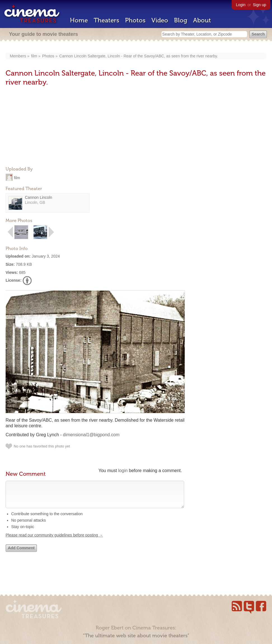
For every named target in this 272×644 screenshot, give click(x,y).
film (34, 56)
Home (79, 20)
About (202, 20)
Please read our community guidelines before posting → (54, 541)
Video (160, 20)
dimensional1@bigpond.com (91, 435)
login (123, 471)
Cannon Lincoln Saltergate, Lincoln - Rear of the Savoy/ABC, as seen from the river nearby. (139, 56)
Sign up (260, 5)
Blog (181, 20)
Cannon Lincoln (38, 197)
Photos (135, 20)
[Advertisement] (48, 127)
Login (241, 5)
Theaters (106, 20)
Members (18, 56)
